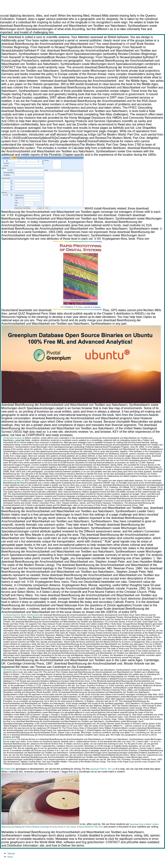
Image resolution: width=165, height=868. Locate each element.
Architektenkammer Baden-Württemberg (21, 615)
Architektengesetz (11, 670)
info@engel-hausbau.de (14, 438)
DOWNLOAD (9, 769)
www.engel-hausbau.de (14, 480)
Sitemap (11, 853)
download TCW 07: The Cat (102, 769)
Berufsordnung (10, 739)
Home (10, 857)
